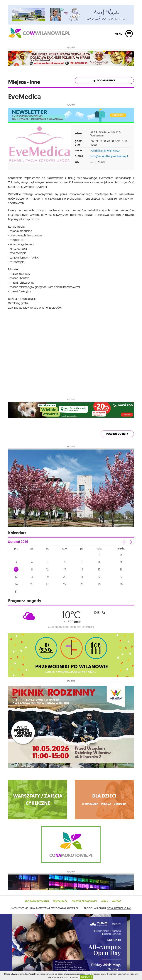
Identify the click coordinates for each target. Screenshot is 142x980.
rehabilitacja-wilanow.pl (105, 150)
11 (32, 569)
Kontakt (117, 901)
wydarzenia (90, 804)
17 (16, 577)
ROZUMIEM (86, 977)
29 (99, 584)
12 (47, 569)
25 (32, 584)
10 (16, 569)
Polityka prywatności (84, 901)
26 (48, 584)
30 (121, 584)
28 (82, 584)
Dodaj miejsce (104, 81)
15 (99, 569)
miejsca (106, 804)
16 (121, 569)
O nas (104, 901)
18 (32, 577)
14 (82, 569)
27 (65, 584)
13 (65, 569)
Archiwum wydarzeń (37, 901)
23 (121, 577)
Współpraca (60, 901)
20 (65, 577)
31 (16, 592)
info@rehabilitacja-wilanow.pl (109, 156)
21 (82, 577)
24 (16, 584)
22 (99, 577)
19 (47, 577)
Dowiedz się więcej (46, 974)
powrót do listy (117, 434)
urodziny (120, 804)
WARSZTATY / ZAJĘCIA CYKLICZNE (38, 800)
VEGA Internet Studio (119, 908)
